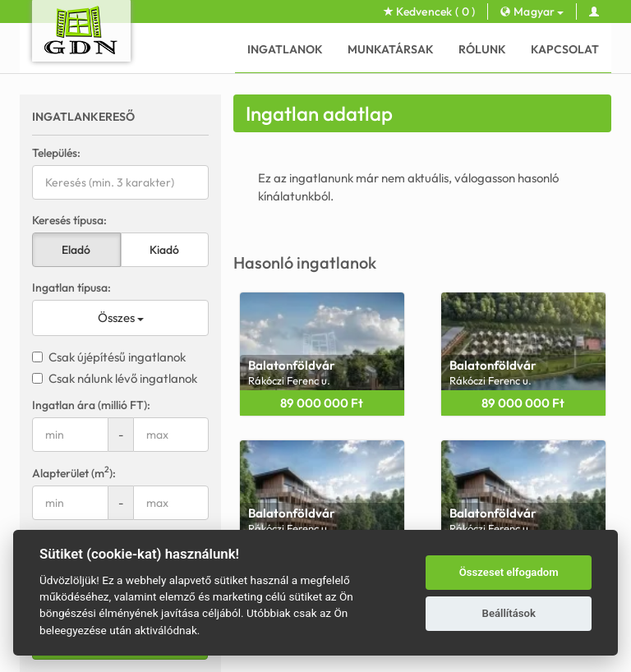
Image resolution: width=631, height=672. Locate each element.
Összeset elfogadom (509, 572)
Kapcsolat (565, 49)
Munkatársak (391, 49)
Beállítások (509, 613)
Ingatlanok (285, 49)
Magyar (532, 12)
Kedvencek (430, 12)
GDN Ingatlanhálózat (245, 656)
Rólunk (482, 49)
